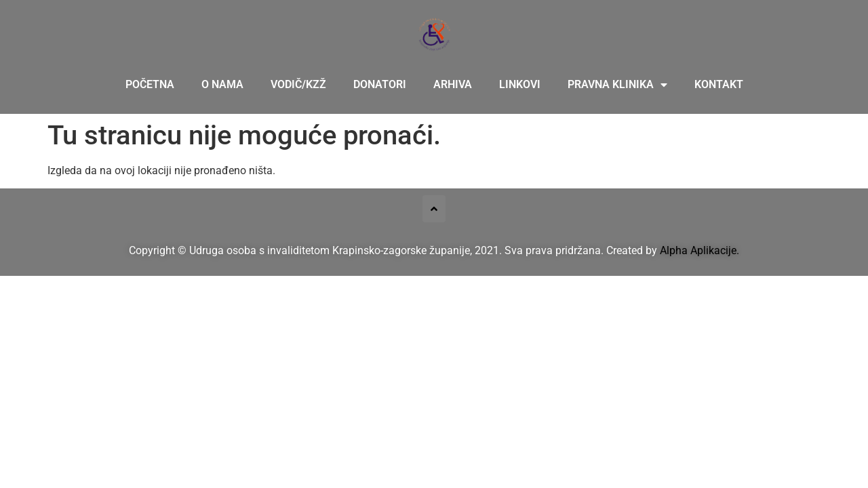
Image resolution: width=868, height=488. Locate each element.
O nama (222, 84)
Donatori (380, 84)
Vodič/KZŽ (298, 84)
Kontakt (719, 84)
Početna (150, 84)
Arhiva (453, 84)
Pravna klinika (617, 85)
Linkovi (520, 84)
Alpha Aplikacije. (699, 250)
